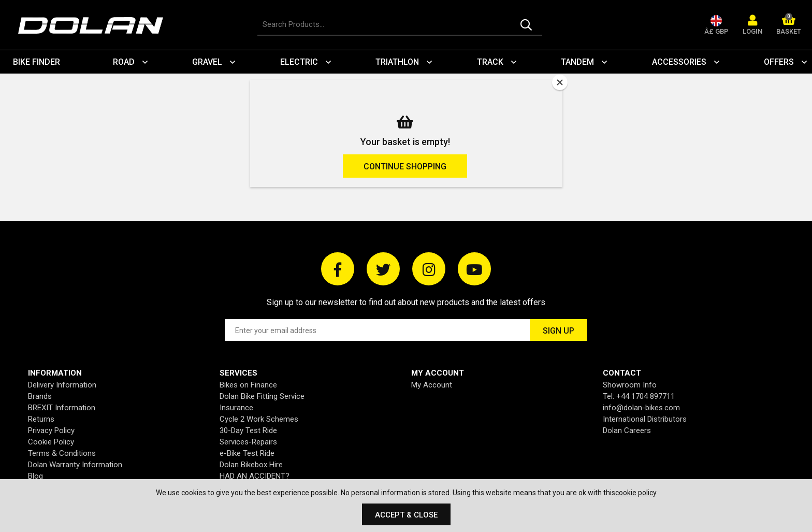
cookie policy (636, 493)
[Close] (560, 82)
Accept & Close (406, 515)
